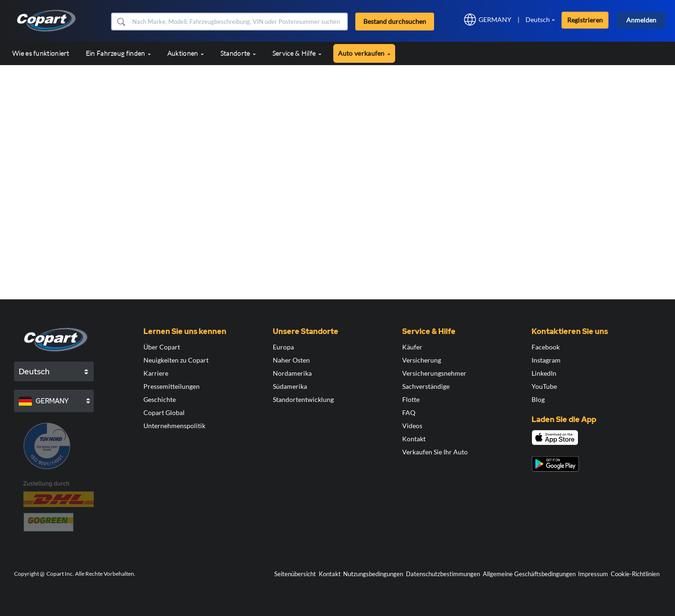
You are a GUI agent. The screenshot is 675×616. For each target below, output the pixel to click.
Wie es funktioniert (41, 53)
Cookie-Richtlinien (635, 574)
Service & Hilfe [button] (297, 53)
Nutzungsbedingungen (373, 574)
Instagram (546, 360)
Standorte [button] (238, 53)
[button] (121, 22)
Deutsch (538, 19)
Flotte (411, 399)
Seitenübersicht (295, 574)
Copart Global (164, 412)
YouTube (544, 386)
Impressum (593, 574)
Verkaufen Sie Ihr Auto (435, 452)
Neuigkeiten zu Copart (176, 360)
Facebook (546, 347)
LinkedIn (544, 373)
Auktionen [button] (186, 53)
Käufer (412, 347)
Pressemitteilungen (172, 386)
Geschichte (160, 399)
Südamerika (290, 386)
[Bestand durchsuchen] (239, 22)
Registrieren (585, 20)
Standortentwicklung (303, 399)
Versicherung (422, 360)
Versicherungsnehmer (434, 373)
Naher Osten (291, 360)
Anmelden (641, 20)
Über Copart (162, 347)
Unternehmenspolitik (174, 426)
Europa (283, 347)
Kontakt (414, 439)
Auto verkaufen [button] (364, 53)
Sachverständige (426, 386)
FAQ (409, 412)
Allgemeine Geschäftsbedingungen (529, 574)
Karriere (156, 373)
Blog (538, 399)
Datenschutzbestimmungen (443, 574)
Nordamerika (292, 373)
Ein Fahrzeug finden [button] (118, 53)
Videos (412, 426)
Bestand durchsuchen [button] (395, 21)
